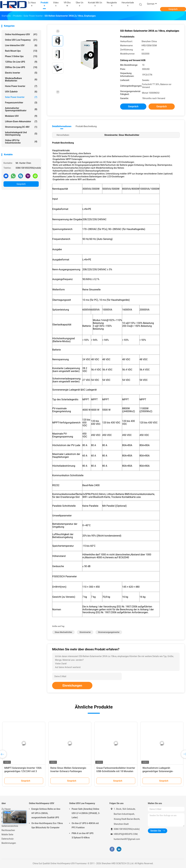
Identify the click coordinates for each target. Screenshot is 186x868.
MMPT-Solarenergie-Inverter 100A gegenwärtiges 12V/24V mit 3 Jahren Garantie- (23, 771)
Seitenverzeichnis (10, 826)
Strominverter (85, 632)
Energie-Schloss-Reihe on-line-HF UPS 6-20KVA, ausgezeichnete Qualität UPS (46, 813)
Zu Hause (6, 809)
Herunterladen (128, 4)
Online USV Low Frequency (21, 40)
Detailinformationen (62, 126)
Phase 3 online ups (21, 56)
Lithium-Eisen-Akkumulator (21, 121)
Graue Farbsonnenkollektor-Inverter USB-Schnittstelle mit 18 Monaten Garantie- (116, 771)
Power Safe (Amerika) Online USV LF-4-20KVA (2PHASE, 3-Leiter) (86, 813)
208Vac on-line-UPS (21, 67)
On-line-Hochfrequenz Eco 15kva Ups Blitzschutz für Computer (47, 825)
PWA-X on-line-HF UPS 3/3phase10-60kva (83, 835)
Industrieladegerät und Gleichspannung (21, 134)
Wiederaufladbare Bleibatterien (21, 79)
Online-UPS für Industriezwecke (21, 142)
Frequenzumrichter (21, 103)
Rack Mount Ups (21, 51)
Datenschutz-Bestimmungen (9, 841)
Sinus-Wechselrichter (63, 632)
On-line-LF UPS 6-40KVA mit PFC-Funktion (85, 825)
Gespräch (173, 9)
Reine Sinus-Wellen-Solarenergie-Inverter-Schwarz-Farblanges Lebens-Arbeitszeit (69, 771)
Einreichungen (72, 686)
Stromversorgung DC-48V (21, 127)
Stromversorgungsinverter (109, 632)
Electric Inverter (21, 73)
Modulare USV (21, 116)
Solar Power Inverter (21, 97)
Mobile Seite (7, 835)
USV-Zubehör (21, 92)
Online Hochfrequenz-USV (21, 34)
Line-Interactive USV (21, 45)
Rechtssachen (8, 830)
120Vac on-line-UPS (21, 62)
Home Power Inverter (21, 86)
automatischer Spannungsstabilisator (21, 109)
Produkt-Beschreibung (86, 126)
